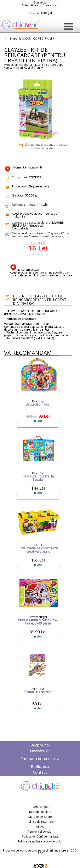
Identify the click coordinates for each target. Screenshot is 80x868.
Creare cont (51, 5)
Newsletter (40, 751)
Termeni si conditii (40, 831)
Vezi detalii (20, 228)
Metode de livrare (40, 817)
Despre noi (40, 745)
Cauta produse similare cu (40, 235)
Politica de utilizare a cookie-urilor (40, 841)
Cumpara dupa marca (40, 759)
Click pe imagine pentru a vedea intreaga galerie (43, 146)
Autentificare (30, 5)
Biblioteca (40, 766)
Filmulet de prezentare (21, 319)
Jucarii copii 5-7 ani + (29, 67)
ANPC (40, 826)
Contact (40, 772)
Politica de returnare (40, 822)
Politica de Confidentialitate (40, 836)
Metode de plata (40, 812)
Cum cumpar (40, 807)
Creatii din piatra (22, 338)
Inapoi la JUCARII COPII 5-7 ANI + (29, 38)
